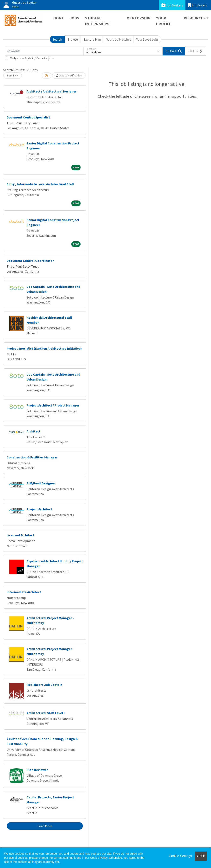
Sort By (11, 75)
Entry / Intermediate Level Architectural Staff (40, 184)
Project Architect (39, 509)
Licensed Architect (20, 535)
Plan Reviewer (37, 770)
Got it (201, 856)
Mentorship (139, 18)
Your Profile (164, 21)
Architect (33, 431)
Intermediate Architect (24, 592)
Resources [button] (195, 18)
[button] (196, 51)
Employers (197, 5)
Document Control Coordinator (30, 261)
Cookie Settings (180, 856)
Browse (73, 39)
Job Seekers (172, 5)
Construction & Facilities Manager (32, 457)
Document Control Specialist (28, 117)
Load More (45, 826)
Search (57, 39)
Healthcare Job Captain (44, 685)
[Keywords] (44, 51)
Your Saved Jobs (147, 39)
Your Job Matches (119, 39)
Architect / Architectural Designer (52, 91)
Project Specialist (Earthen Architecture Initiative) (44, 348)
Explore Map (92, 39)
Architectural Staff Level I (46, 713)
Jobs (75, 18)
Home (59, 18)
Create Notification (69, 75)
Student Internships (97, 21)
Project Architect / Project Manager (53, 405)
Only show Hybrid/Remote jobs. (32, 58)
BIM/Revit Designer (41, 483)
